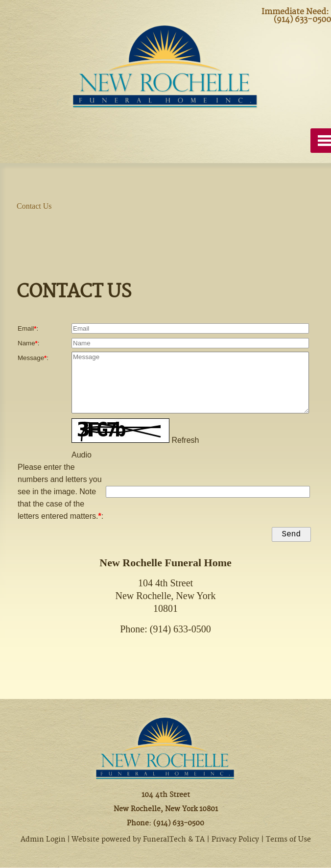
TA (200, 840)
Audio (82, 453)
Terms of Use (288, 840)
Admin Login (43, 840)
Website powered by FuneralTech (129, 840)
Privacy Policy (235, 840)
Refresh (185, 439)
